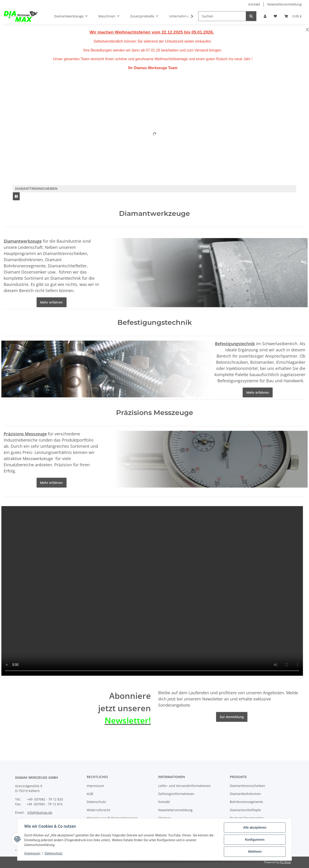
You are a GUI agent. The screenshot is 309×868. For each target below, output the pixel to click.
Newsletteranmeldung (285, 4)
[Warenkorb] (293, 16)
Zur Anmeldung (232, 736)
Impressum (95, 786)
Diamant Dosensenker (247, 818)
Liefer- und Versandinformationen (184, 786)
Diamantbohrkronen (245, 794)
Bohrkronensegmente (246, 802)
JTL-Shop (285, 862)
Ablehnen (254, 852)
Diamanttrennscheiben (248, 786)
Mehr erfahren (48, 302)
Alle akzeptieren (254, 828)
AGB (90, 794)
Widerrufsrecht (98, 810)
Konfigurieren (254, 840)
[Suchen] (222, 16)
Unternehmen (180, 16)
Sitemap (164, 818)
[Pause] (16, 196)
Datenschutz (96, 802)
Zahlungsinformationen (176, 794)
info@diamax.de (40, 812)
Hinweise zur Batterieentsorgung (112, 818)
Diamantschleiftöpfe (245, 810)
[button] (265, 16)
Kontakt (254, 4)
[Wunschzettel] (275, 16)
